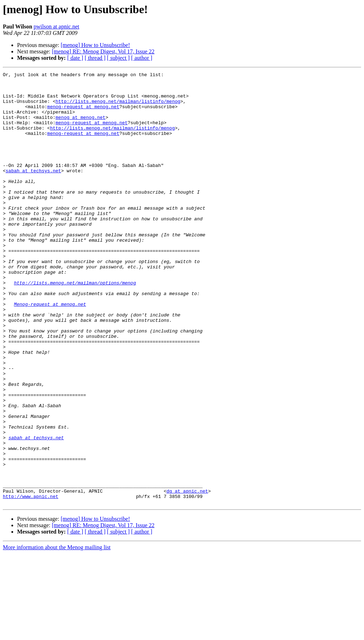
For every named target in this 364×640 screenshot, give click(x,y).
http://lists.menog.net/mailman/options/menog (75, 325)
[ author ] (142, 58)
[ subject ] (118, 58)
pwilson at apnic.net (57, 27)
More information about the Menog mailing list (57, 634)
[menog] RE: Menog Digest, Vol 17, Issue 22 (103, 51)
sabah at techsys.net (33, 191)
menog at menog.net (80, 127)
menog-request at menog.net (83, 114)
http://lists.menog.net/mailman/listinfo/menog (118, 107)
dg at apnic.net (187, 575)
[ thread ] (95, 58)
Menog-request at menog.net (50, 351)
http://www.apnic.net (31, 582)
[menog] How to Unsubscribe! (95, 45)
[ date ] (75, 58)
